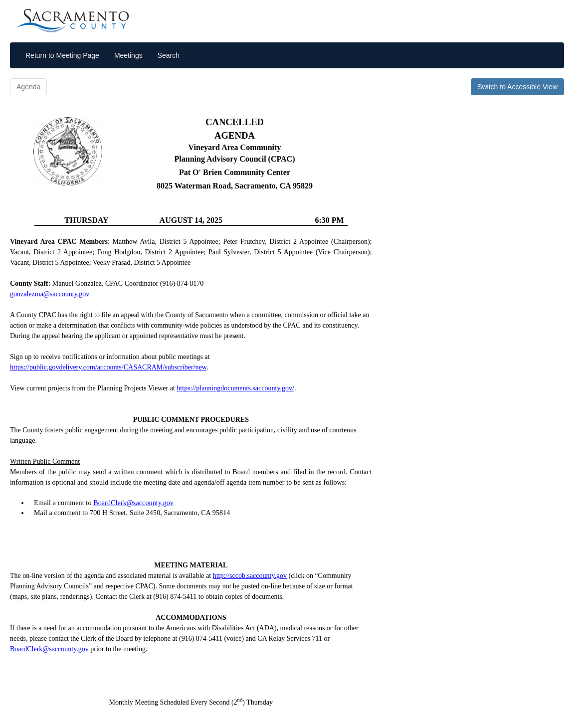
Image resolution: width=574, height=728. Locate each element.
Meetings (128, 55)
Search (169, 55)
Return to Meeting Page (62, 55)
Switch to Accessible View (517, 87)
